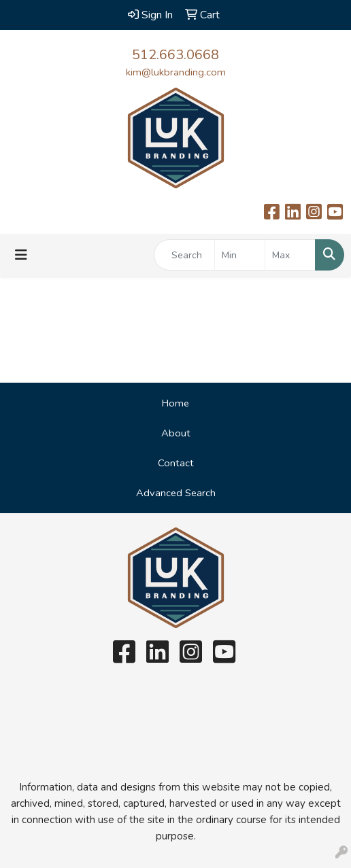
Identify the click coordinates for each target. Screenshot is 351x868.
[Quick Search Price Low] (240, 255)
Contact (176, 463)
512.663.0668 (175, 55)
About (176, 433)
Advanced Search (176, 493)
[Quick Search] (184, 255)
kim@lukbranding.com (176, 72)
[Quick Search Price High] (290, 255)
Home (175, 403)
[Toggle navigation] (21, 255)
